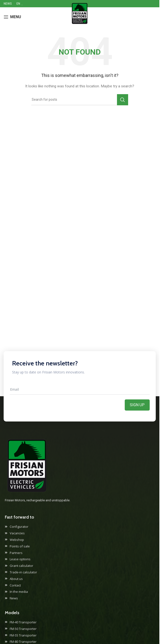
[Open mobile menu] (12, 17)
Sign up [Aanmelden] (137, 405)
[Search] (80, 100)
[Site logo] (80, 17)
